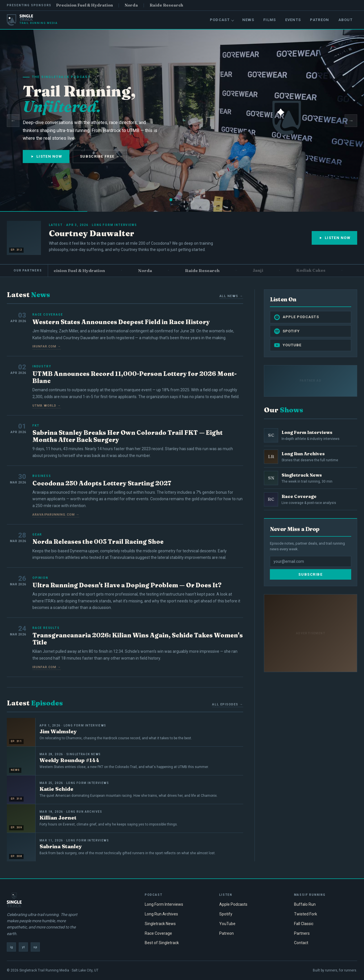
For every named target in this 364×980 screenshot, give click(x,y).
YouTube (288, 345)
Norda (131, 5)
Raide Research (166, 5)
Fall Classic (304, 924)
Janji (263, 270)
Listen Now (46, 156)
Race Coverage (158, 933)
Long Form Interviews (164, 904)
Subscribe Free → (100, 156)
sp (35, 947)
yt (23, 947)
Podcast (222, 20)
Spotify (287, 331)
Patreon (319, 20)
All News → (231, 296)
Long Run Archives (161, 914)
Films (270, 20)
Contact (301, 943)
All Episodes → (228, 704)
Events (293, 20)
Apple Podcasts (297, 317)
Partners (302, 933)
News (248, 20)
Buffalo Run (305, 904)
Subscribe (310, 574)
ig (11, 947)
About (346, 20)
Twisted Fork (306, 914)
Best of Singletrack (162, 943)
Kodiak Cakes (316, 270)
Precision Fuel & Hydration (84, 5)
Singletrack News (160, 924)
